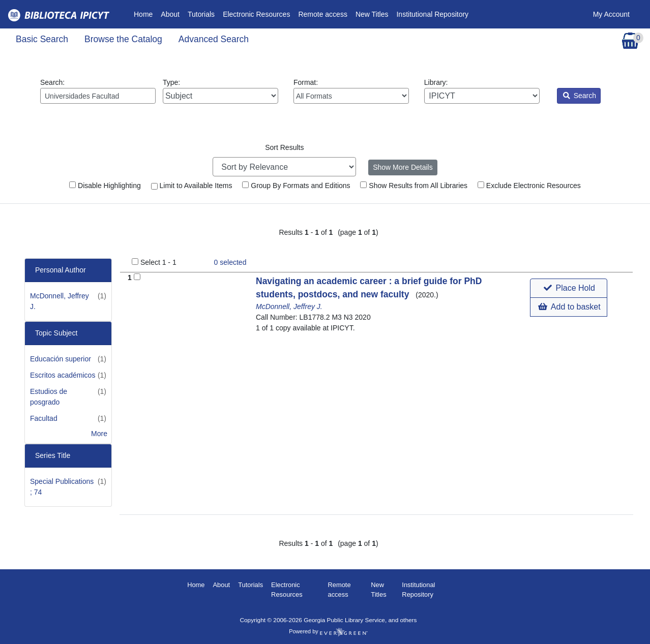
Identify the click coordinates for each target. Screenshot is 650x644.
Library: (482, 91)
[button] (568, 288)
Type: (220, 91)
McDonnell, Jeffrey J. (289, 306)
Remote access (322, 14)
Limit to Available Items (192, 186)
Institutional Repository (432, 14)
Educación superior (61, 359)
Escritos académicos (63, 375)
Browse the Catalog (123, 39)
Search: (98, 91)
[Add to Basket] (137, 277)
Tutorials (201, 14)
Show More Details (403, 167)
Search (580, 96)
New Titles (372, 14)
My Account (611, 14)
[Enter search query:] (98, 96)
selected (230, 262)
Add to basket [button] (569, 307)
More (99, 434)
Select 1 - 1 (158, 262)
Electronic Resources (256, 14)
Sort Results (284, 147)
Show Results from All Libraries (414, 186)
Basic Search (42, 39)
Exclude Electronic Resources (529, 186)
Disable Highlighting (105, 186)
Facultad (44, 418)
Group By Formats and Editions (296, 186)
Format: (351, 91)
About (170, 14)
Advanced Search (214, 39)
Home (145, 13)
